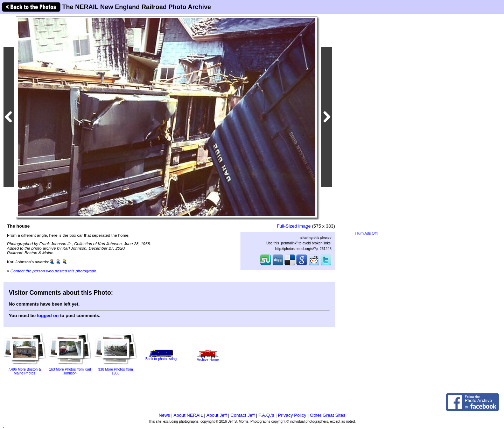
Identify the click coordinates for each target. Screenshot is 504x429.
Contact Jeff (243, 415)
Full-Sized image (294, 226)
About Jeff (217, 415)
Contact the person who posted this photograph (54, 271)
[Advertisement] (366, 123)
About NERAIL (188, 415)
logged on (48, 316)
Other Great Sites (328, 415)
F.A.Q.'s (266, 415)
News (164, 415)
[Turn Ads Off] (366, 233)
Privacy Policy (292, 415)
